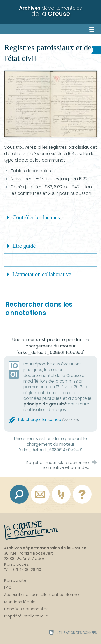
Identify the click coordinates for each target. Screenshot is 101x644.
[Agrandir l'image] (50, 103)
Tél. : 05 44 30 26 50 (23, 570)
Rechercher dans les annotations (39, 309)
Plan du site (15, 580)
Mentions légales (21, 602)
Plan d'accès (16, 564)
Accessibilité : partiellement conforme (41, 595)
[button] (50, 217)
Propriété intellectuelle (26, 616)
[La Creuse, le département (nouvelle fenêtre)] (31, 530)
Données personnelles (26, 609)
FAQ (8, 587)
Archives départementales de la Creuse (45, 548)
